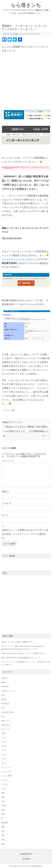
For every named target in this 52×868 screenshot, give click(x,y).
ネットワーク (6, 767)
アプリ (4, 742)
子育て (4, 806)
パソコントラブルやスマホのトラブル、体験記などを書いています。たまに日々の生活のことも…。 (26, 12)
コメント (8, 461)
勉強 (3, 797)
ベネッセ (5, 784)
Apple (4, 682)
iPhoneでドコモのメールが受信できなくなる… (14, 431)
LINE (3, 708)
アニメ (4, 738)
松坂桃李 (5, 823)
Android (4, 678)
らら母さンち (26, 5)
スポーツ (5, 755)
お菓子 (4, 733)
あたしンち (6, 729)
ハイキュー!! (6, 772)
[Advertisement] (26, 81)
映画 (3, 814)
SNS (3, 716)
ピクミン (5, 780)
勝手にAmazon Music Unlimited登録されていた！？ (21, 657)
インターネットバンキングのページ (20, 259)
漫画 (3, 827)
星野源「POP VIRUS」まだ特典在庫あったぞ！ (38, 431)
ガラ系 (4, 746)
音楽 (3, 840)
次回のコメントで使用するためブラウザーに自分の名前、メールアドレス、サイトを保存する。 (25, 534)
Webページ (6, 720)
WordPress (6, 725)
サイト (5, 515)
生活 (13, 410)
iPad (3, 695)
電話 (3, 835)
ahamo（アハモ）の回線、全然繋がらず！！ (18, 642)
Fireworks (5, 686)
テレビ (4, 763)
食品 (3, 844)
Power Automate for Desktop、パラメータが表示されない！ (24, 653)
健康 (3, 793)
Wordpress (38, 866)
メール (7, 503)
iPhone (4, 699)
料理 (3, 810)
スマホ (4, 759)
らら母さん (16, 34)
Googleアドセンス (8, 691)
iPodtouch (5, 704)
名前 (5, 491)
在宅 (3, 801)
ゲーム (4, 750)
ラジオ (4, 789)
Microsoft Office (8, 712)
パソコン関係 (6, 776)
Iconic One (13, 866)
